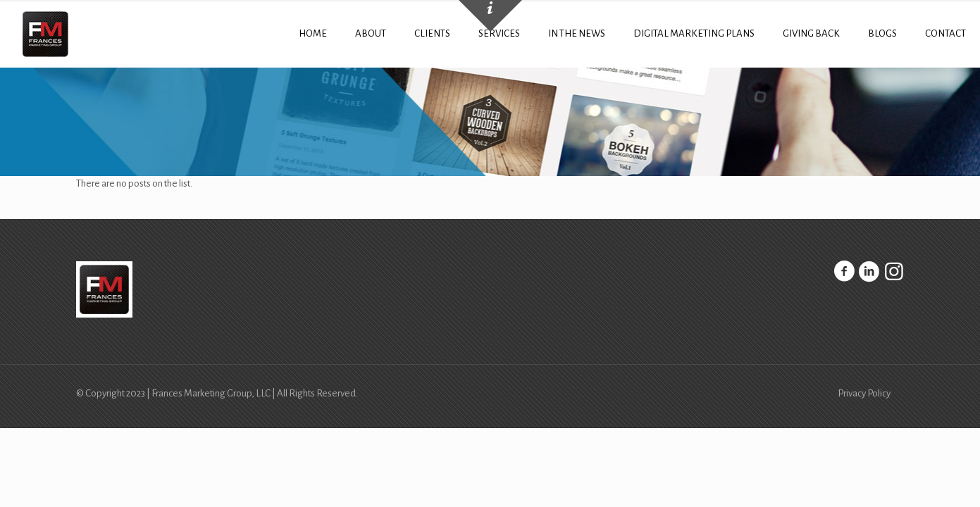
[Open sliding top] (490, 16)
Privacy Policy (864, 393)
